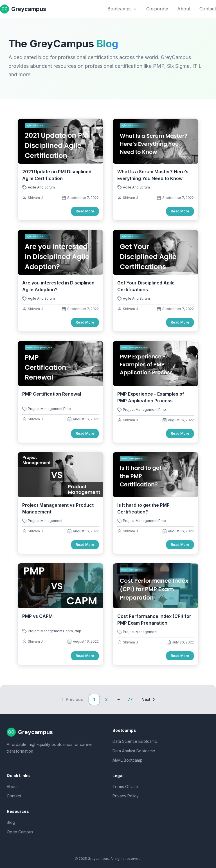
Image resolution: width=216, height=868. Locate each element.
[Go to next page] (148, 699)
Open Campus (20, 832)
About (184, 9)
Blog (11, 822)
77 (130, 699)
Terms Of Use (125, 787)
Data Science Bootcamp (135, 741)
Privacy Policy (126, 796)
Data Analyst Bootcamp (134, 751)
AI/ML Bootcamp (128, 760)
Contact (208, 9)
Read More (85, 211)
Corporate (157, 9)
